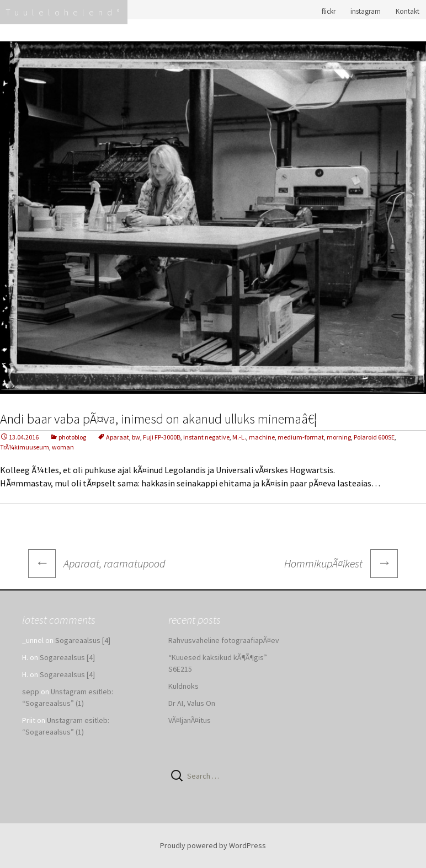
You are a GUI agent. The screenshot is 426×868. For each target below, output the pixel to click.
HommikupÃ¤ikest (341, 564)
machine (262, 437)
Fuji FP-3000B (162, 437)
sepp (31, 692)
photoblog (72, 437)
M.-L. (239, 437)
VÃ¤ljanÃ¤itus (190, 720)
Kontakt (408, 11)
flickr (329, 11)
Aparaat (118, 437)
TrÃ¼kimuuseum (25, 447)
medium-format (301, 437)
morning (339, 437)
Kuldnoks (183, 686)
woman (63, 447)
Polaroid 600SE (374, 437)
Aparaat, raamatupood (97, 563)
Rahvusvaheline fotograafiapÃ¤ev (224, 640)
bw (136, 437)
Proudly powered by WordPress (213, 845)
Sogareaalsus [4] (83, 640)
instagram (366, 11)
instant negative (206, 437)
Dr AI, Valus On (192, 703)
